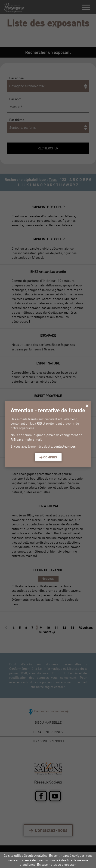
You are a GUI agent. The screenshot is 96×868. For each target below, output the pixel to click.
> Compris (48, 457)
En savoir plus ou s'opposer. (57, 864)
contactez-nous (65, 446)
